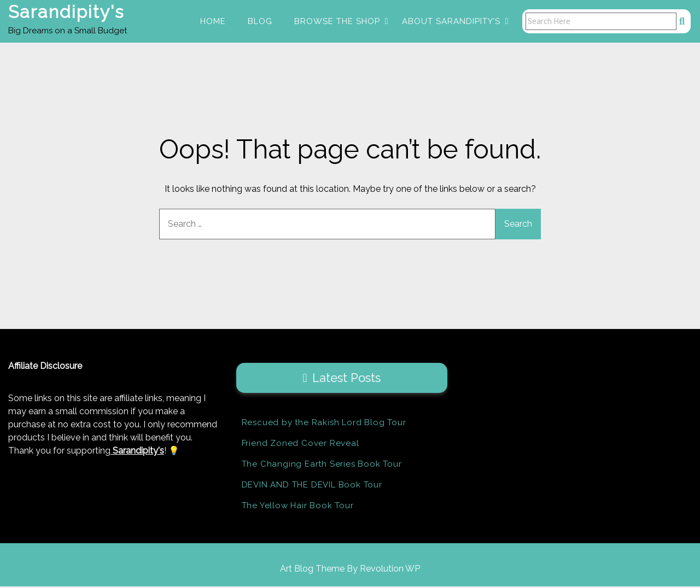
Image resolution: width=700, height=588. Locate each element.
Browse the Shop (337, 22)
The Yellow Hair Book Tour (298, 507)
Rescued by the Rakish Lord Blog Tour (324, 424)
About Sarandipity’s (451, 22)
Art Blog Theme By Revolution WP (350, 570)
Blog (260, 22)
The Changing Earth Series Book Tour (322, 466)
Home (213, 22)
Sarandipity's (66, 13)
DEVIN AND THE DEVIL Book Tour (312, 486)
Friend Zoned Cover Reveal (301, 445)
